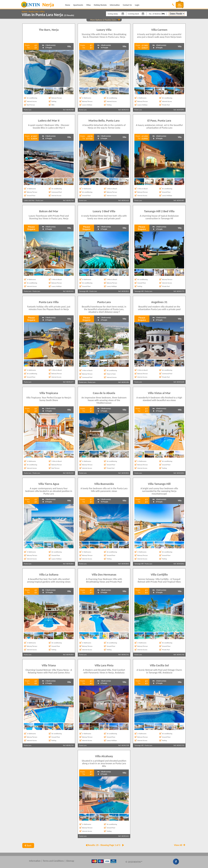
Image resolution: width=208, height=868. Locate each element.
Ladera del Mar (29, 200)
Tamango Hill (84, 291)
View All (180, 845)
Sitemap (70, 861)
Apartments (78, 5)
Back (28, 845)
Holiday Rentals (100, 5)
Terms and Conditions (53, 861)
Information (115, 5)
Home (68, 5)
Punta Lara (33, 12)
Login (137, 5)
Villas (88, 5)
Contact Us (127, 5)
